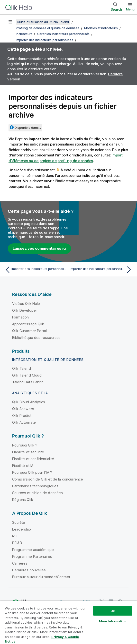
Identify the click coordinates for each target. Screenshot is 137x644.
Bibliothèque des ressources (36, 338)
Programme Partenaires (32, 556)
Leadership (22, 529)
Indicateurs (24, 34)
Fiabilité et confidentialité (33, 459)
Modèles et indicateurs (101, 28)
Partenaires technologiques (35, 486)
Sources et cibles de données (37, 493)
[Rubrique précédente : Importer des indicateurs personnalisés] (35, 270)
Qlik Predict (22, 416)
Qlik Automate (24, 422)
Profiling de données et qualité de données (48, 28)
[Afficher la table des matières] (10, 22)
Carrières (20, 563)
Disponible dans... (28, 128)
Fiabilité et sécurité (28, 452)
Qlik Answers (23, 409)
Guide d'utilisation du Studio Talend (43, 22)
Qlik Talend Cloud (27, 375)
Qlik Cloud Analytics (29, 402)
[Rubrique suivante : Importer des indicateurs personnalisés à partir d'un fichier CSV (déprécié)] (102, 270)
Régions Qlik (23, 500)
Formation (20, 317)
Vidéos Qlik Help (26, 304)
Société (19, 522)
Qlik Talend (22, 368)
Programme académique (33, 550)
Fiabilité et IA (23, 466)
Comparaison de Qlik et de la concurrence (48, 479)
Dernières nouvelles (29, 570)
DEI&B (17, 543)
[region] (68, 622)
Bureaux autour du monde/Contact (41, 577)
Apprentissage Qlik (28, 324)
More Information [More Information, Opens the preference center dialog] (113, 621)
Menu (130, 9)
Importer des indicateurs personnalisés (45, 40)
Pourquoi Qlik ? (25, 445)
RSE (15, 536)
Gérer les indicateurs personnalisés (63, 34)
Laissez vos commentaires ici (39, 248)
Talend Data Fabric (28, 382)
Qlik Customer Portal (29, 331)
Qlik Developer (25, 310)
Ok (113, 611)
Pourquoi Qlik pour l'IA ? (32, 472)
